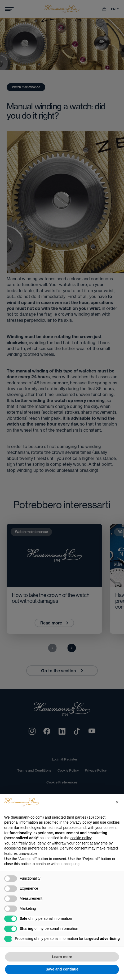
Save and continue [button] (62, 969)
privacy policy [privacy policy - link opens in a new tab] (81, 822)
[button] (117, 802)
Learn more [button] (62, 957)
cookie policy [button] (81, 838)
